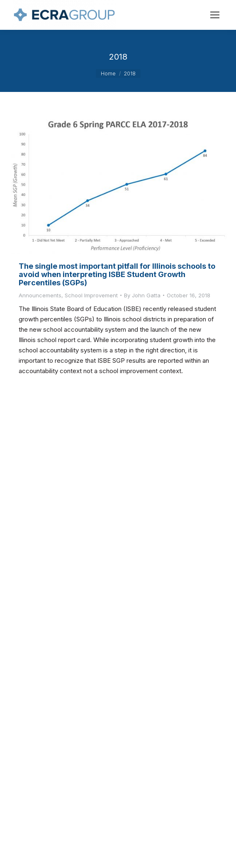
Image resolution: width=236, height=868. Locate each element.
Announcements (40, 295)
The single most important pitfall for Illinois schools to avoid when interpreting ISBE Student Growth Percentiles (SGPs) (117, 274)
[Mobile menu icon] (215, 15)
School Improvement (91, 295)
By (142, 295)
